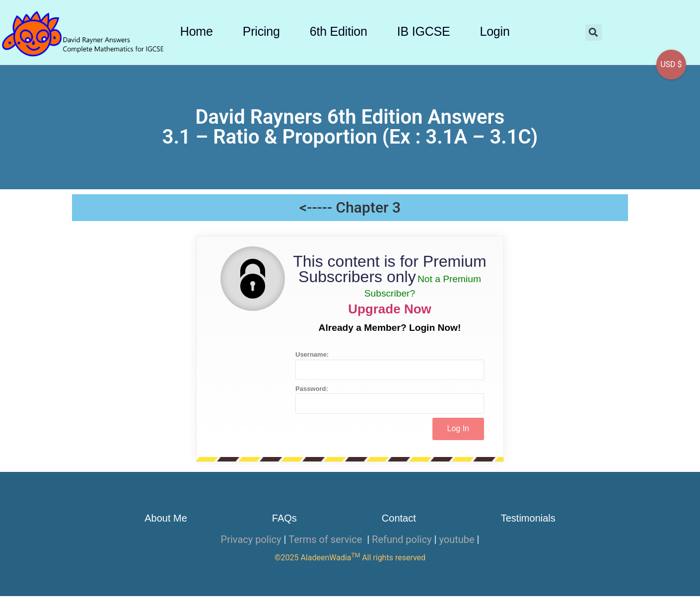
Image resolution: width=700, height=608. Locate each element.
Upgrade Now (390, 309)
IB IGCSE (424, 31)
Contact (399, 518)
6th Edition (339, 31)
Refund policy (402, 539)
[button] (594, 33)
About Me (166, 518)
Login (494, 31)
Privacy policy (251, 539)
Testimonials (528, 518)
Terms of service (326, 539)
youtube (456, 539)
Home (197, 31)
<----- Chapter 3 (350, 207)
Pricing (261, 31)
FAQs (284, 518)
